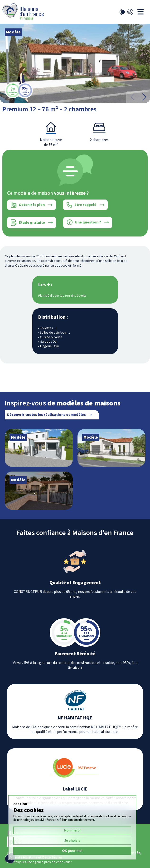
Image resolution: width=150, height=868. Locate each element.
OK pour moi (72, 851)
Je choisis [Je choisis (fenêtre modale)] (72, 841)
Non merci (72, 830)
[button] (144, 97)
